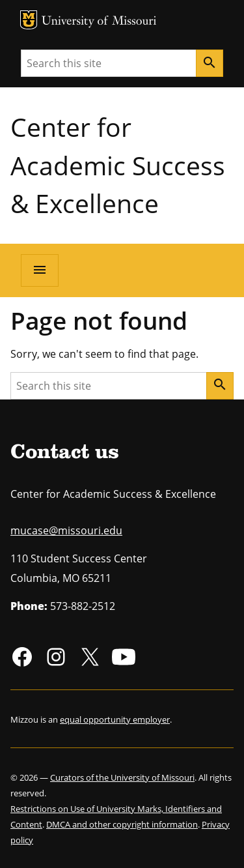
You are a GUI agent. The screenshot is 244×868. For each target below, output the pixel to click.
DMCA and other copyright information (122, 824)
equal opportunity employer (115, 719)
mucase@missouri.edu (66, 530)
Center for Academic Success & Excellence (118, 165)
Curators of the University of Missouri (122, 777)
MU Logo (29, 20)
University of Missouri (99, 22)
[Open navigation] (40, 270)
